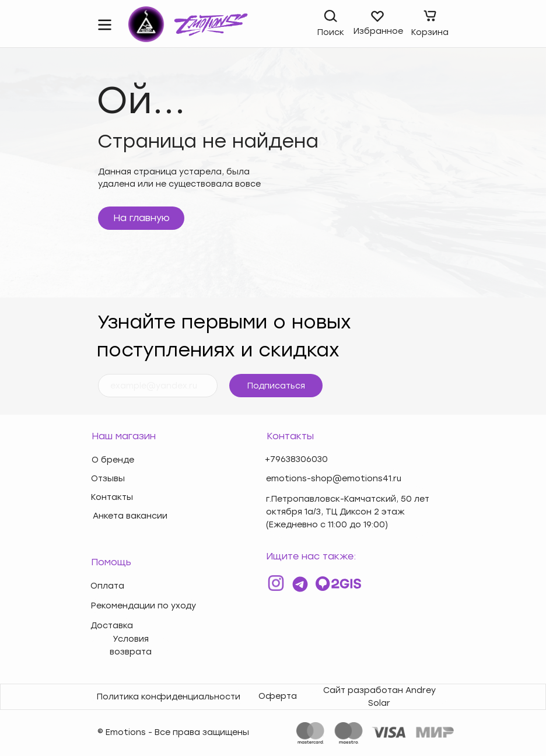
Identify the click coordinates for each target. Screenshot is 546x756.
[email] (158, 386)
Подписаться (276, 386)
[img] (105, 25)
